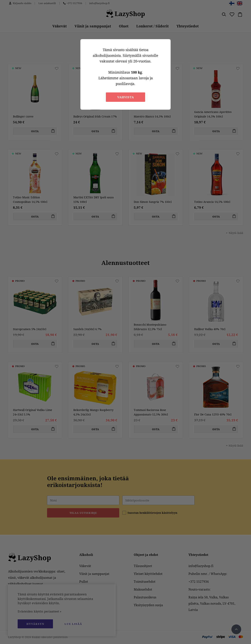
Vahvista (126, 97)
